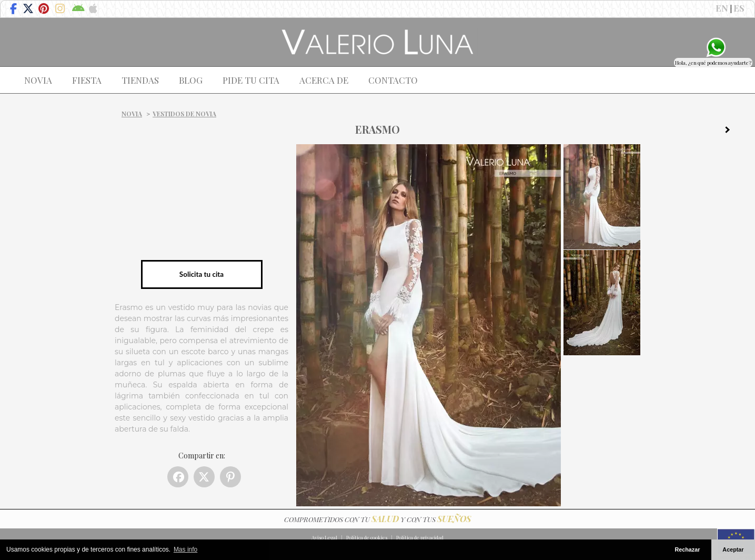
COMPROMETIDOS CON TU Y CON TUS (377, 519)
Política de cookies (367, 537)
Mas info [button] (185, 549)
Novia (132, 114)
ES (739, 8)
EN (722, 8)
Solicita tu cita (202, 274)
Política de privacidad (420, 537)
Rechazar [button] (687, 549)
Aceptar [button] (733, 549)
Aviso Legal (324, 537)
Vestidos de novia (184, 114)
